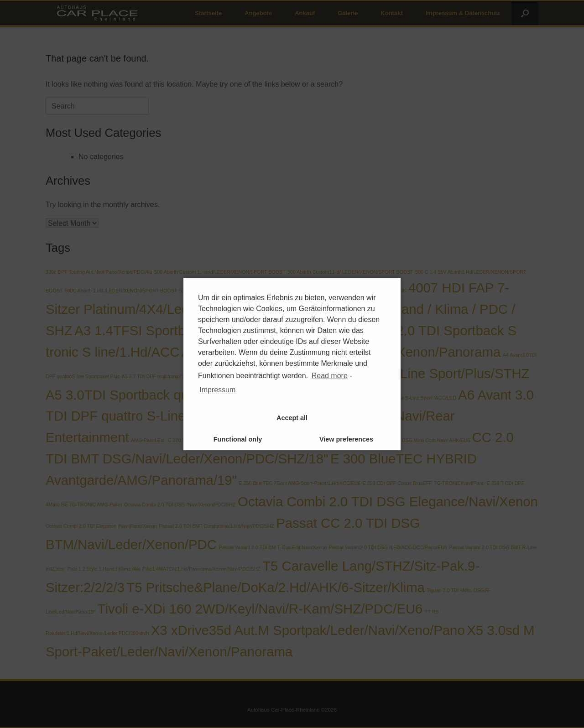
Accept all (292, 418)
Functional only (238, 439)
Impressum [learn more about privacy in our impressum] (217, 390)
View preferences (346, 439)
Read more (330, 376)
